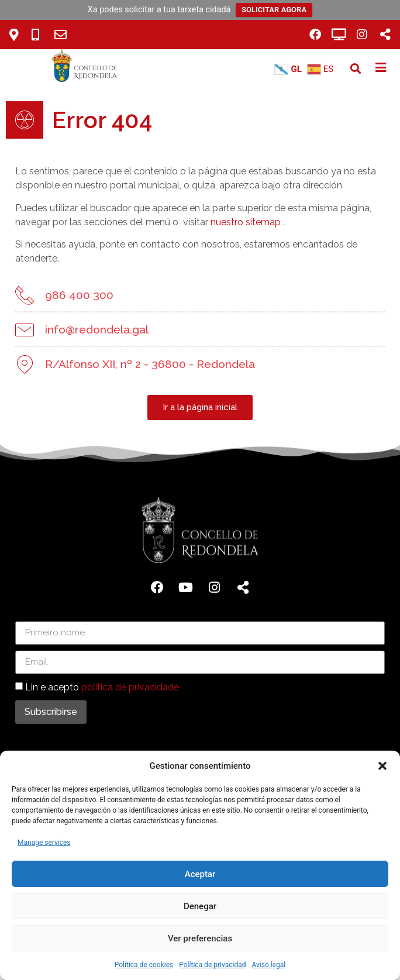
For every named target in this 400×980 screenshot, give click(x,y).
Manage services (44, 843)
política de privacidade (130, 687)
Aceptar (200, 874)
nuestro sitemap (246, 222)
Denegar (200, 906)
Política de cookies (144, 965)
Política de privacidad (212, 965)
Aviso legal (268, 965)
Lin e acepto (102, 687)
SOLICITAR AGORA (274, 10)
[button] (382, 766)
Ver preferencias (200, 938)
